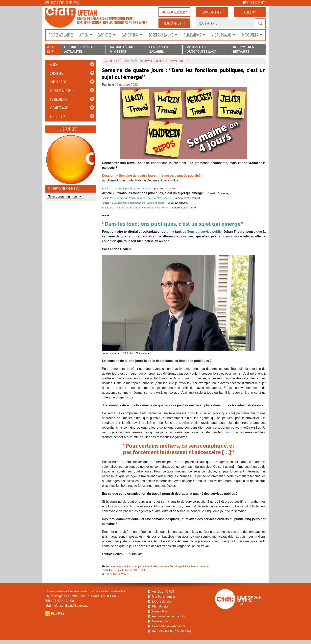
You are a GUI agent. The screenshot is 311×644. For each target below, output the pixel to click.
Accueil (110, 61)
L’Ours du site (162, 601)
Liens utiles (160, 611)
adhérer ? (174, 12)
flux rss (252, 3)
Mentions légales (164, 596)
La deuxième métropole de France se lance (139, 203)
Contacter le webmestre (169, 626)
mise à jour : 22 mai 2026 (62, 3)
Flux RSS (58, 614)
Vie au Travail (222, 35)
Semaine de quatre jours (119, 566)
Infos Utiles (250, 35)
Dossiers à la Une (161, 35)
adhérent (212, 12)
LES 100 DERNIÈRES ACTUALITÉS (79, 49)
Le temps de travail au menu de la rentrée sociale (143, 198)
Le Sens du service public (202, 232)
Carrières (105, 35)
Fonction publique (180, 566)
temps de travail (200, 566)
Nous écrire (160, 621)
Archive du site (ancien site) (171, 631)
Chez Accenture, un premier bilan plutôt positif (141, 208)
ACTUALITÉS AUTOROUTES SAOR (202, 49)
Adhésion (250, 12)
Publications (193, 35)
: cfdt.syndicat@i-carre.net (67, 606)
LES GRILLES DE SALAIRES (161, 49)
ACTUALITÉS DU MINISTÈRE (121, 49)
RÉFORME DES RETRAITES (243, 49)
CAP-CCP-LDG (130, 35)
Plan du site (160, 606)
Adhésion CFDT (163, 591)
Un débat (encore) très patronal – (133, 188)
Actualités (125, 61)
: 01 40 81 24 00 (60, 601)
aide (263, 3)
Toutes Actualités (61, 35)
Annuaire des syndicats (168, 616)
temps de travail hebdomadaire (151, 566)
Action (84, 35)
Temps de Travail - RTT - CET (129, 570)
